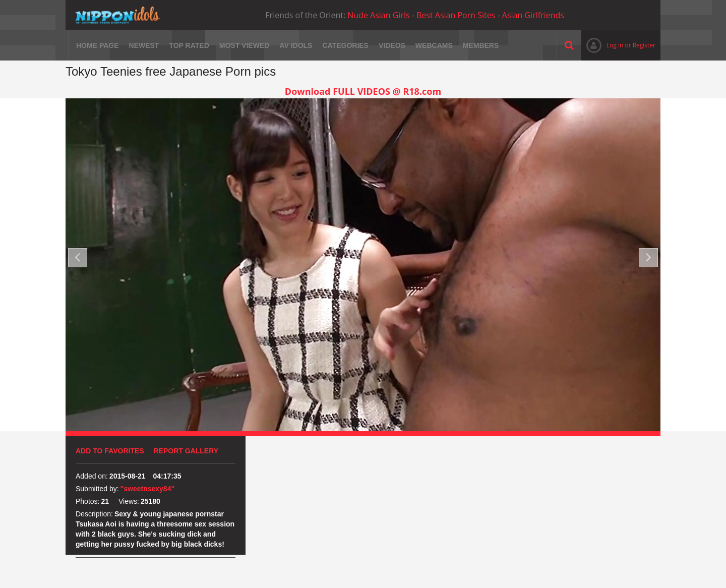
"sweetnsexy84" (147, 489)
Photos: (87, 501)
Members (481, 45)
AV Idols (296, 45)
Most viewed (245, 45)
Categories (345, 45)
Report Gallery (186, 451)
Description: (94, 514)
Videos (392, 45)
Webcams (434, 45)
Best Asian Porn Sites (456, 15)
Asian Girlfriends (533, 15)
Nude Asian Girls (378, 15)
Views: (129, 501)
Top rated (189, 45)
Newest (144, 45)
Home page (98, 45)
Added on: (92, 476)
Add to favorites (110, 451)
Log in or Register (618, 45)
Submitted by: (97, 489)
